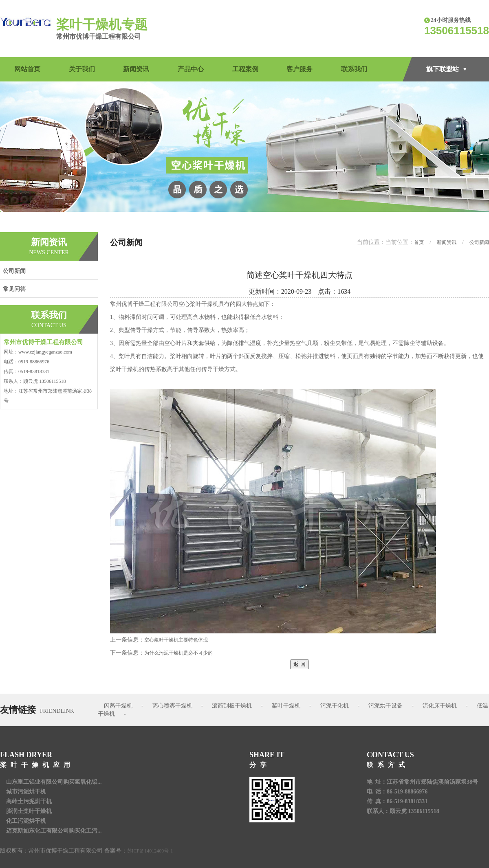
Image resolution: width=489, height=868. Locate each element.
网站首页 (27, 69)
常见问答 (14, 289)
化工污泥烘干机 (26, 821)
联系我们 (354, 69)
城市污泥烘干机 (26, 792)
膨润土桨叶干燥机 (29, 811)
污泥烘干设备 (385, 706)
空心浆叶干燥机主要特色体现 (176, 640)
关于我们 (82, 69)
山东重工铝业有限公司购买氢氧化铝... (54, 782)
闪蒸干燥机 (118, 706)
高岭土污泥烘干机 (29, 801)
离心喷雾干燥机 (172, 706)
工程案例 (245, 69)
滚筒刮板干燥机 (232, 706)
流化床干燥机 (440, 706)
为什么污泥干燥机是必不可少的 (178, 653)
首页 (419, 242)
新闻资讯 (136, 69)
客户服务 (300, 69)
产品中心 (191, 69)
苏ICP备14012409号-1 (150, 851)
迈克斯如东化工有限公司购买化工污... (54, 831)
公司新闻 (14, 271)
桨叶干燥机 (286, 706)
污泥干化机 (335, 706)
